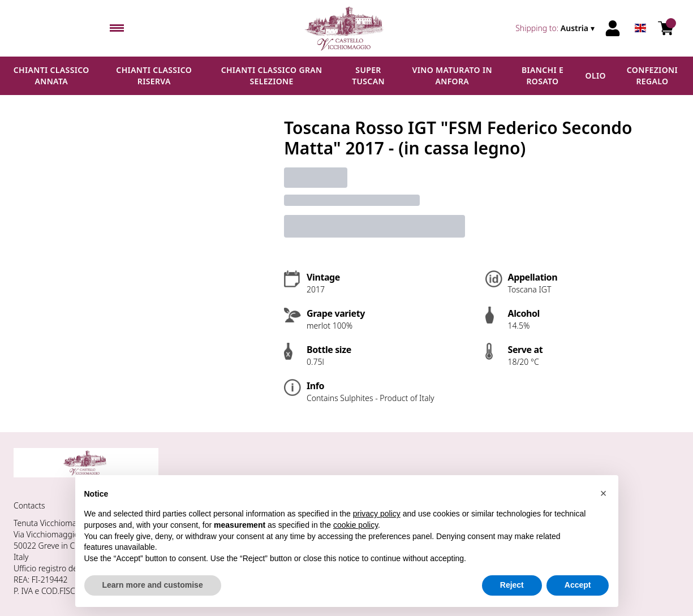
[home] (346, 28)
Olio (596, 76)
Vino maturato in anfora (452, 76)
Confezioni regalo (652, 76)
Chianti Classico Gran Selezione (272, 76)
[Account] (613, 28)
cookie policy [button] (356, 525)
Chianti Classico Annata (51, 76)
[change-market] (556, 28)
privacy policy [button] (377, 514)
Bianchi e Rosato (543, 76)
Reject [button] (512, 585)
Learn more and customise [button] (153, 585)
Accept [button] (578, 585)
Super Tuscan (368, 76)
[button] (604, 493)
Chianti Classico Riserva (154, 76)
